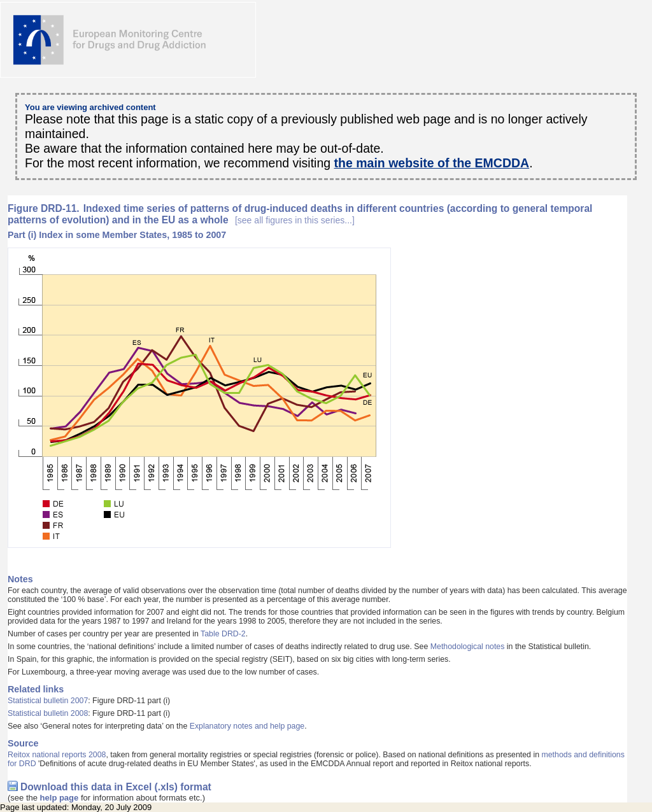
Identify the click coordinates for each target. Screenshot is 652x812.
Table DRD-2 (223, 634)
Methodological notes (468, 647)
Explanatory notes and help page (247, 726)
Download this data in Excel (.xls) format (116, 787)
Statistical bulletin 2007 (48, 701)
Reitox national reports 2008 (57, 755)
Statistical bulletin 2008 (48, 713)
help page (60, 798)
